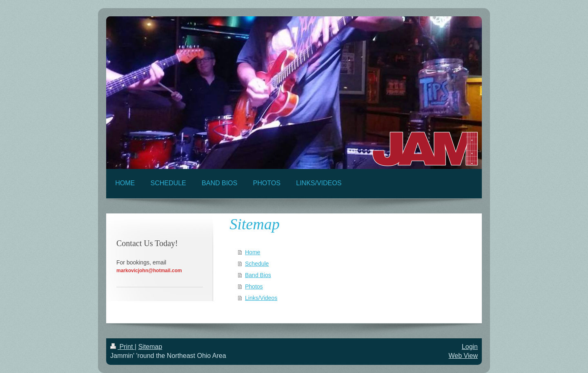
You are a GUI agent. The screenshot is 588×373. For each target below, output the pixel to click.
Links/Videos (261, 298)
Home (253, 252)
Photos (254, 286)
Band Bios (258, 275)
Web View (463, 356)
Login (470, 347)
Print (122, 347)
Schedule (257, 264)
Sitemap (150, 347)
